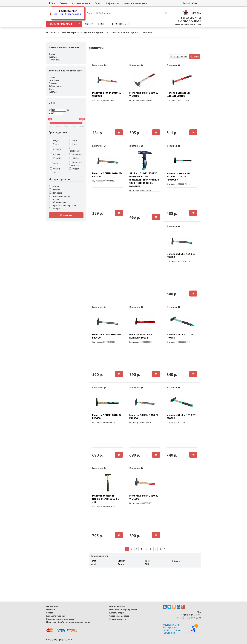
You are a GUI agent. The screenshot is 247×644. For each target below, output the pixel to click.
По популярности (179, 56)
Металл (54, 186)
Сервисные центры (119, 616)
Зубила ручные (56, 86)
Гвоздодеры (55, 60)
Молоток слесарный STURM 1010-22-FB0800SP (178, 176)
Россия (74, 169)
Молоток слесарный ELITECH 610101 (178, 94)
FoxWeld (55, 149)
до (68, 110)
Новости (103, 24)
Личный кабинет (191, 3)
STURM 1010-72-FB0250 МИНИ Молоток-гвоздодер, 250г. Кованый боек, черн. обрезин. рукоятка (144, 180)
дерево (54, 199)
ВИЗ (147, 564)
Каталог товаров (65, 24)
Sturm (121, 564)
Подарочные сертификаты (123, 610)
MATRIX (55, 155)
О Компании (52, 606)
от (50, 110)
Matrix (94, 564)
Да (56, 14)
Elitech (54, 144)
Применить (66, 215)
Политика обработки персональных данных (69, 622)
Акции (89, 24)
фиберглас (56, 209)
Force (73, 144)
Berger (54, 140)
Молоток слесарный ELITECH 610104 (141, 336)
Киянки (52, 54)
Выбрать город (73, 14)
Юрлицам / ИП (121, 24)
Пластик (55, 190)
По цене (195, 56)
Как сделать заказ (56, 616)
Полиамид (56, 193)
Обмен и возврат (118, 606)
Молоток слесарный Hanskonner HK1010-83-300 (106, 499)
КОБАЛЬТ (56, 169)
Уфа (52, 3)
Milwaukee (76, 155)
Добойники (54, 80)
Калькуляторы (117, 613)
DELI (73, 140)
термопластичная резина (63, 205)
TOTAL (54, 164)
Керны (52, 89)
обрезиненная (58, 202)
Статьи (50, 613)
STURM (74, 158)
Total (148, 561)
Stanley (122, 561)
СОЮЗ (54, 172)
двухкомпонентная (60, 196)
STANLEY (56, 158)
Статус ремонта (118, 619)
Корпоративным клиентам (60, 619)
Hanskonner (74, 149)
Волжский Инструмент (75, 164)
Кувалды (53, 57)
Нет (61, 14)
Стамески (53, 83)
